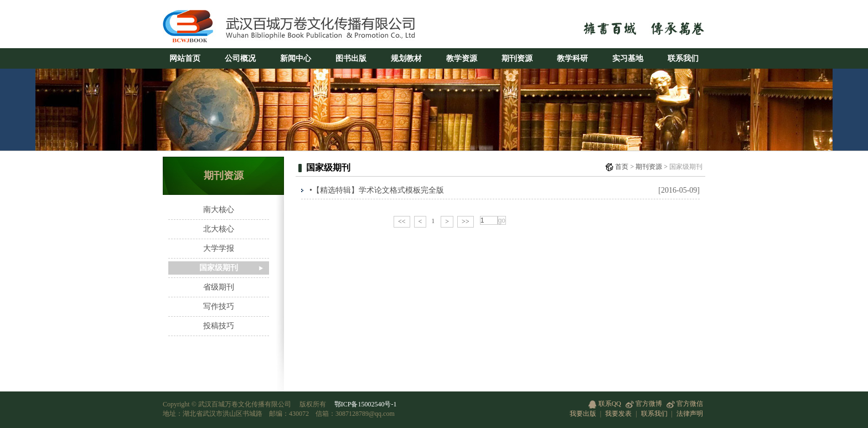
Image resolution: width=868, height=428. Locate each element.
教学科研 (572, 58)
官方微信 (685, 404)
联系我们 (683, 58)
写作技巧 (219, 306)
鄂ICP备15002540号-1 (366, 404)
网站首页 (185, 58)
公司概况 (240, 58)
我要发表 (618, 414)
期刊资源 (517, 58)
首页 (622, 167)
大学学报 (219, 248)
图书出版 (351, 58)
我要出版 (583, 414)
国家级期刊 (219, 268)
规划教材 (406, 58)
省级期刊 (219, 287)
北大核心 (219, 229)
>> (466, 221)
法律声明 (690, 414)
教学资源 (462, 58)
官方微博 (644, 404)
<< (402, 221)
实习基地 (628, 58)
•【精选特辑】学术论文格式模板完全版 (377, 190)
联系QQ (605, 404)
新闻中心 (296, 58)
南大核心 (219, 210)
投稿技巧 (219, 326)
